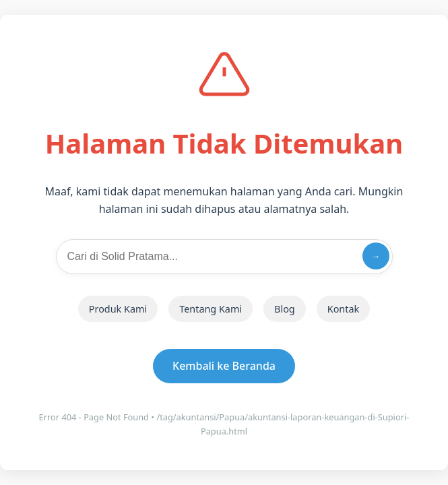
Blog (285, 309)
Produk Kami (118, 309)
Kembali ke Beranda (224, 366)
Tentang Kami (211, 309)
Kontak (343, 309)
